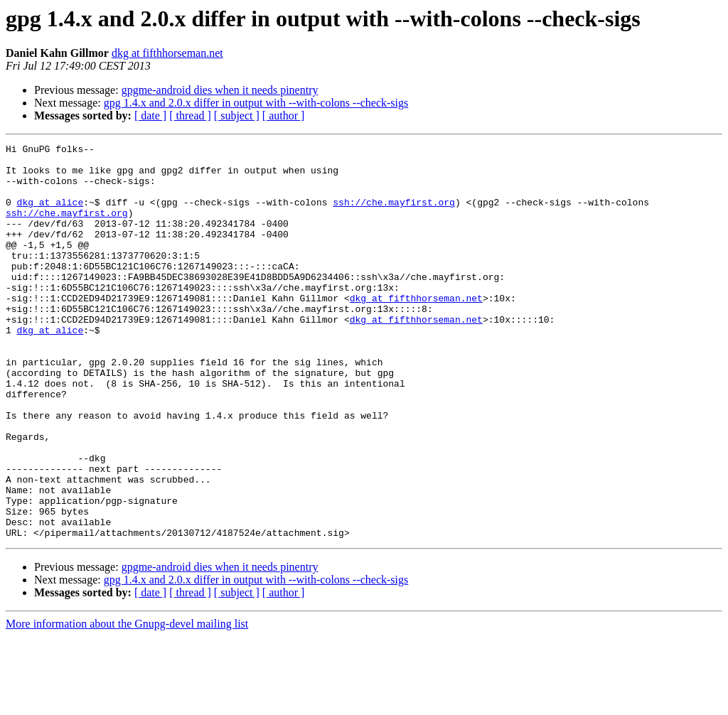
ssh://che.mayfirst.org (394, 215)
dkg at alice (50, 215)
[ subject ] (237, 115)
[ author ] (284, 115)
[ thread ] (190, 115)
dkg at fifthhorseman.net (167, 53)
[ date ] (150, 115)
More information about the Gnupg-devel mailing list (127, 703)
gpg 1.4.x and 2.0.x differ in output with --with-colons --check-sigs (256, 103)
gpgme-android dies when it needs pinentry (220, 90)
